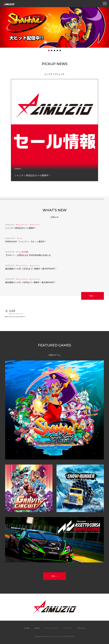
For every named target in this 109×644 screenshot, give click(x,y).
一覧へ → (93, 296)
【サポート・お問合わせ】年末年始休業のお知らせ (28, 255)
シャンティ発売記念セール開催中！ (21, 228)
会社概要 (27, 628)
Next (107, 132)
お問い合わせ (81, 628)
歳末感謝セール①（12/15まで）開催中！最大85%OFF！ (31, 282)
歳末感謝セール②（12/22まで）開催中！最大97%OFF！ (31, 269)
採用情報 (37, 628)
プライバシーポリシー (52, 628)
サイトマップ (68, 628)
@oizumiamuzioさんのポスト (15, 317)
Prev (2, 132)
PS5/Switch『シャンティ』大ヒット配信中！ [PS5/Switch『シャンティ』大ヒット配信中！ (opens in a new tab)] (26, 242)
